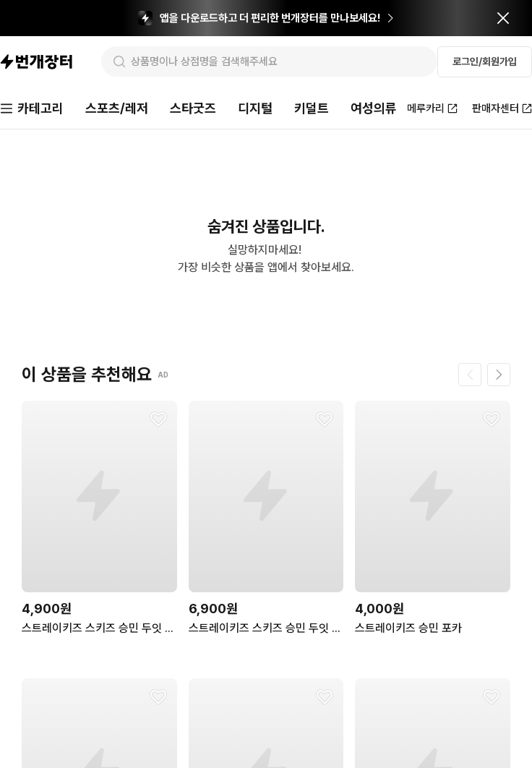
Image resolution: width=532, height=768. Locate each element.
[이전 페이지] (470, 375)
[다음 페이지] (499, 375)
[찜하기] (158, 419)
